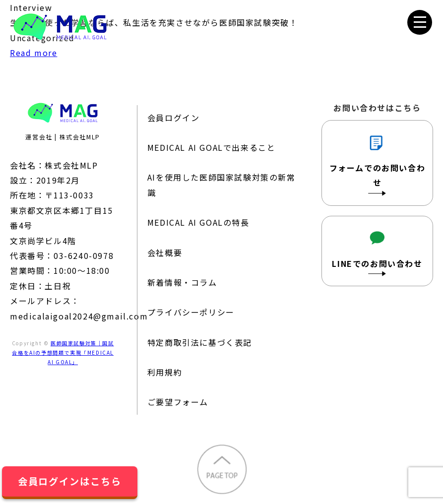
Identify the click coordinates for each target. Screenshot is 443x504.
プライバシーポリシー (191, 312)
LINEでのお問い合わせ (377, 250)
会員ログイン (174, 118)
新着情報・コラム (182, 282)
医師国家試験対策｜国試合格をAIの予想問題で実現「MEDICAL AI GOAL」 (63, 352)
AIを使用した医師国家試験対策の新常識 (221, 185)
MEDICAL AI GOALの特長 (198, 222)
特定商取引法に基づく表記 (200, 342)
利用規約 (165, 372)
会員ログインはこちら (70, 481)
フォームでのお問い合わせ (377, 162)
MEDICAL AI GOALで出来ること (212, 147)
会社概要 (165, 252)
